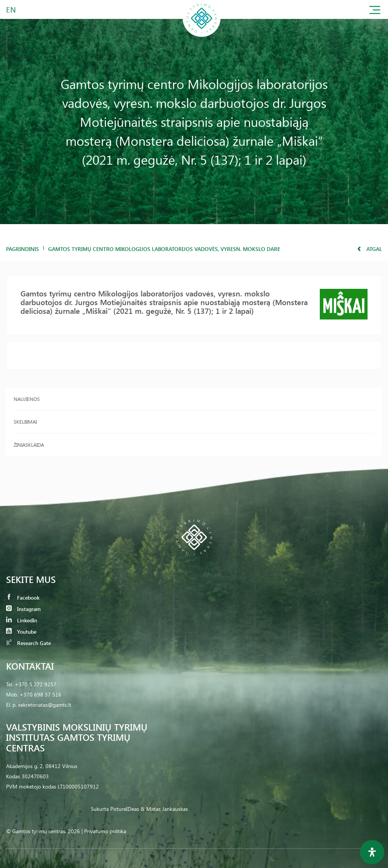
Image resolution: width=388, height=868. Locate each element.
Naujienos (27, 399)
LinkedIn (22, 620)
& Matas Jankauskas (164, 809)
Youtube (21, 632)
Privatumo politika (105, 831)
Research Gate (28, 643)
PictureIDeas (125, 809)
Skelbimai (25, 422)
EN (11, 9)
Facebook (23, 598)
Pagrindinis (23, 249)
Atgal (370, 249)
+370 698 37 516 (41, 694)
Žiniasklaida (29, 445)
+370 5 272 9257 (36, 684)
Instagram (23, 609)
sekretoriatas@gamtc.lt (45, 705)
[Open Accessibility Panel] (372, 852)
